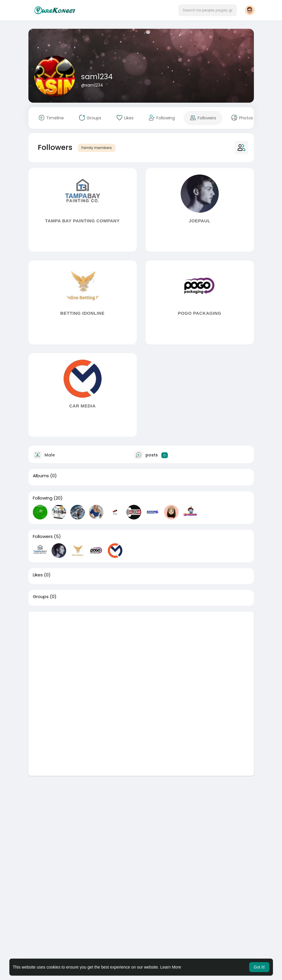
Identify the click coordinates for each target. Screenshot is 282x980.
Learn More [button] (171, 967)
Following (43, 498)
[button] (208, 10)
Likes (38, 575)
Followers (43, 536)
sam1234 (97, 77)
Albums (41, 476)
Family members (97, 148)
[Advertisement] (141, 653)
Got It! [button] (259, 967)
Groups (41, 597)
